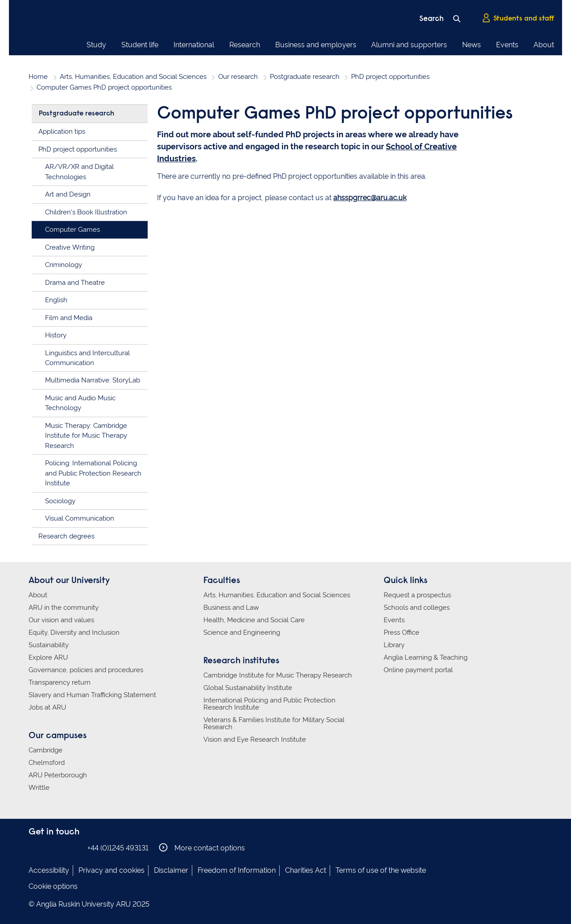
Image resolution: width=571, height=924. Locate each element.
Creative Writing (70, 247)
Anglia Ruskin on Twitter (61, 848)
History (56, 335)
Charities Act (306, 870)
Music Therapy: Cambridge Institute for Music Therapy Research (86, 436)
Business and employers (316, 45)
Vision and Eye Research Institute (255, 739)
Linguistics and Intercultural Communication (87, 358)
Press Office (401, 632)
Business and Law (231, 608)
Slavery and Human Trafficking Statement (92, 695)
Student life (140, 45)
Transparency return (60, 682)
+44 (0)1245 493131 (118, 848)
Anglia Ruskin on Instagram (48, 848)
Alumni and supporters (409, 45)
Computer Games (72, 230)
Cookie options (53, 886)
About (544, 45)
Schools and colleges (417, 608)
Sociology (60, 501)
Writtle (39, 788)
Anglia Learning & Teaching (426, 657)
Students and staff (518, 18)
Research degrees (66, 536)
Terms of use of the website (381, 870)
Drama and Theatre (75, 283)
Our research (238, 77)
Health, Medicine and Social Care (254, 620)
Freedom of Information (237, 870)
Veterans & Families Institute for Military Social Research (274, 723)
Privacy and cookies (112, 870)
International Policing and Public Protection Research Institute (269, 704)
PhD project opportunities (390, 77)
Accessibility (49, 870)
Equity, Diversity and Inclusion (74, 632)
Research (245, 45)
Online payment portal (418, 670)
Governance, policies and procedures (86, 670)
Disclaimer (171, 870)
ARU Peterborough (58, 775)
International (194, 45)
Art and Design (68, 194)
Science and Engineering (242, 632)
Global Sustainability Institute (248, 688)
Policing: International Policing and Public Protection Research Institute (93, 473)
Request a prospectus (417, 595)
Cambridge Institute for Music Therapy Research (278, 675)
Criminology (64, 265)
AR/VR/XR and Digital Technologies (79, 172)
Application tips (62, 131)
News (472, 45)
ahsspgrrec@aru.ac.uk (370, 198)
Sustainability (49, 645)
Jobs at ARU (47, 707)
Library (394, 645)
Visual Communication (80, 518)
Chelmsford (47, 763)
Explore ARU (48, 657)
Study (96, 45)
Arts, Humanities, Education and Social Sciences (133, 77)
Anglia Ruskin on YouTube (74, 848)
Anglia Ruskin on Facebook (34, 848)
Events (507, 45)
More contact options (202, 848)
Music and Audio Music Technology (80, 403)
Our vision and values (61, 620)
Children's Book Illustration (86, 212)
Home (38, 77)
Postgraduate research (305, 77)
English (56, 300)
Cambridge (46, 750)
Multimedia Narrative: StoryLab (93, 380)
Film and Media (69, 318)
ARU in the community (64, 608)
